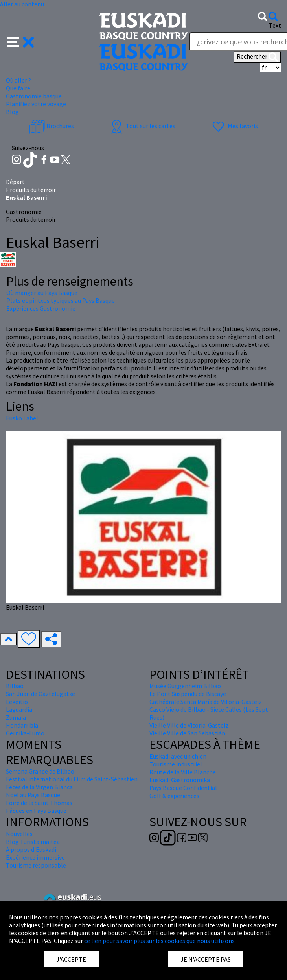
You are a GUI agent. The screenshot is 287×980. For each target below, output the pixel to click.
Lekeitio (17, 702)
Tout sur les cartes (142, 126)
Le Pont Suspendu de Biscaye (188, 694)
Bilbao (15, 686)
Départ (15, 182)
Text (275, 25)
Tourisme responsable (36, 865)
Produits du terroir (31, 190)
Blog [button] (12, 112)
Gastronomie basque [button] (34, 96)
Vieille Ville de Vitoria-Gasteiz (189, 725)
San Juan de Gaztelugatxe (40, 694)
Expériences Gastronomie (41, 308)
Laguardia (19, 709)
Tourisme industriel (176, 764)
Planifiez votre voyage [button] (36, 104)
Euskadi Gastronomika (180, 780)
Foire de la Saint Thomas (39, 803)
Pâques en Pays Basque (36, 811)
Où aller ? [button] (18, 80)
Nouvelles (19, 834)
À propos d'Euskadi (31, 849)
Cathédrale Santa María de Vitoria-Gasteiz (206, 702)
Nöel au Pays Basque (33, 795)
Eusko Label (22, 418)
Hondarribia (22, 725)
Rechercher (257, 57)
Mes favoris (234, 126)
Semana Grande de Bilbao (40, 771)
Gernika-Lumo (25, 733)
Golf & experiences (174, 796)
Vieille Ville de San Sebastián (187, 733)
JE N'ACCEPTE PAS (206, 959)
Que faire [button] (18, 88)
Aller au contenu (22, 4)
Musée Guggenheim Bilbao (185, 686)
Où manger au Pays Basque (42, 293)
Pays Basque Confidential (183, 788)
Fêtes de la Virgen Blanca (39, 787)
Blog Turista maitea (33, 842)
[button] (21, 41)
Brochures (52, 126)
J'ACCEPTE (71, 959)
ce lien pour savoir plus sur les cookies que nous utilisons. (160, 941)
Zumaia (16, 717)
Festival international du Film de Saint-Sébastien (72, 779)
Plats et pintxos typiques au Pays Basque (61, 300)
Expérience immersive (35, 857)
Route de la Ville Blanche (183, 772)
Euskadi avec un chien (178, 756)
